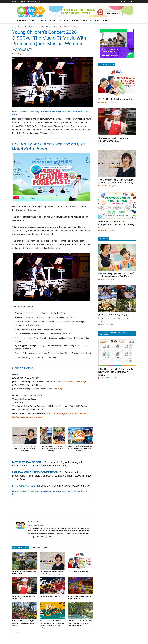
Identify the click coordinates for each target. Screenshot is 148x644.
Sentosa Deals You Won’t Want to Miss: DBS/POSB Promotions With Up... (80, 448)
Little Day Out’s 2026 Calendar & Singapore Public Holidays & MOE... (116, 372)
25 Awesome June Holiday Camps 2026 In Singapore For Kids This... (53, 448)
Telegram (60, 111)
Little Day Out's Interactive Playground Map (65, 486)
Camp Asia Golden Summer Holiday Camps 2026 (113, 139)
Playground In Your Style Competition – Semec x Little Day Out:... (116, 224)
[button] (133, 21)
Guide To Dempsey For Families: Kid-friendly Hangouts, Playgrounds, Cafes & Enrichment (80, 623)
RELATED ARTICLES (21, 548)
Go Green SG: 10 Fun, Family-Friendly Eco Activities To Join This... (114, 318)
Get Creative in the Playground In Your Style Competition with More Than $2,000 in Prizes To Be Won (52, 476)
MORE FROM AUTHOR (39, 548)
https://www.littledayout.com (36, 525)
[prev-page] (14, 632)
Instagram (38, 111)
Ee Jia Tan (101, 324)
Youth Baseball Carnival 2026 (50, 596)
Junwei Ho (101, 378)
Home (14, 27)
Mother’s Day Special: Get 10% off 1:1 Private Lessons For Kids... (116, 275)
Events (21, 27)
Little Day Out (19, 54)
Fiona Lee (101, 279)
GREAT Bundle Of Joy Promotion (78, 572)
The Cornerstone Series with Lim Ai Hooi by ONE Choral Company (25, 448)
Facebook (47, 111)
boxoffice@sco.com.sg (75, 381)
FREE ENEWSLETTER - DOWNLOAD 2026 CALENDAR (114, 333)
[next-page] (17, 632)
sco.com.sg (57, 389)
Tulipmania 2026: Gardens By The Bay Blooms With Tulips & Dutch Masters (24, 623)
